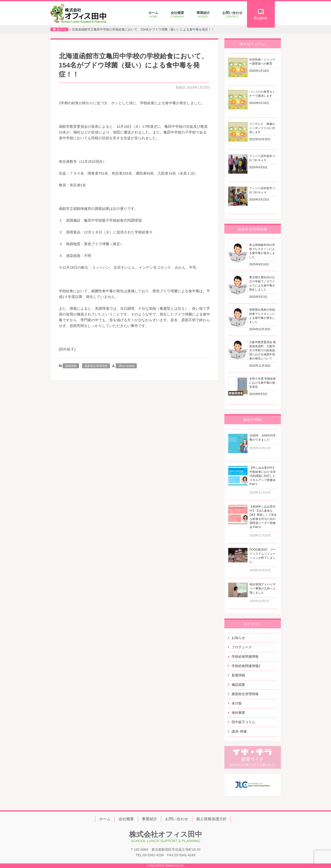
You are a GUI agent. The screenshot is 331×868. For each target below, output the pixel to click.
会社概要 (178, 14)
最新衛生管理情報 (96, 366)
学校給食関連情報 (245, 656)
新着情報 (71, 366)
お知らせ (238, 638)
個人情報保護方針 (211, 819)
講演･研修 (239, 731)
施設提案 (238, 685)
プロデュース (242, 647)
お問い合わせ (232, 14)
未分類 (237, 703)
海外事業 (238, 713)
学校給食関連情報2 (246, 666)
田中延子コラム (243, 722)
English (261, 15)
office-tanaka (126, 366)
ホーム (153, 14)
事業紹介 (203, 14)
